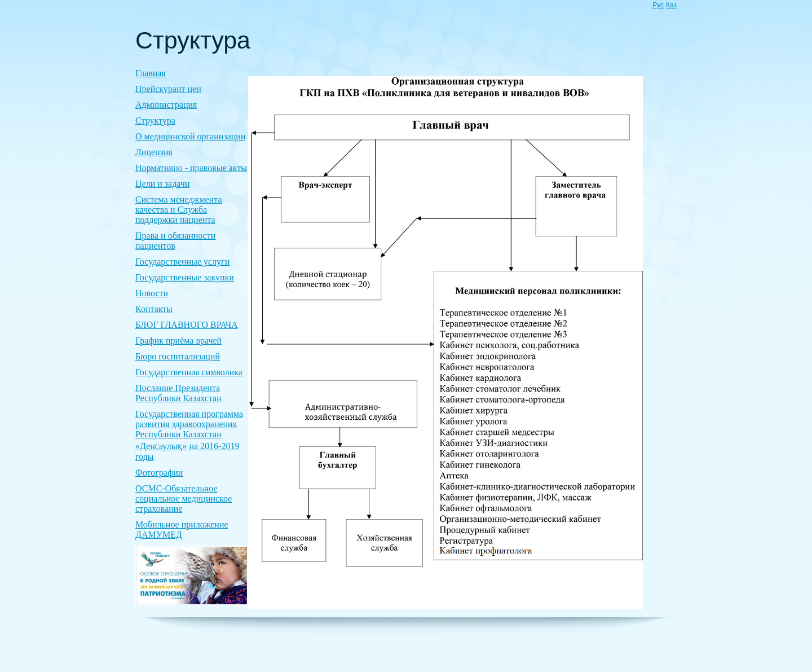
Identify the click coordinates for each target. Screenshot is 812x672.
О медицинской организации (190, 136)
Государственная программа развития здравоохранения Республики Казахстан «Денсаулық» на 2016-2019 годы (189, 435)
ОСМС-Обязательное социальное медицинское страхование (184, 498)
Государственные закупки (185, 277)
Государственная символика (189, 372)
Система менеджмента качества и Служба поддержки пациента (179, 210)
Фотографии (159, 473)
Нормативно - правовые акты (191, 168)
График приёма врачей (178, 341)
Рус (658, 5)
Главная (151, 73)
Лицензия (154, 152)
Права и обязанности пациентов (175, 241)
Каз (671, 5)
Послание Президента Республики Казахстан (178, 393)
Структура (155, 120)
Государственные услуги (182, 262)
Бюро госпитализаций (178, 356)
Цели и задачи (162, 184)
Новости (152, 293)
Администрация (166, 105)
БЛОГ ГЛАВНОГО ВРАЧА (187, 325)
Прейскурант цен (168, 89)
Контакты (154, 309)
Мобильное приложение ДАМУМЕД (182, 530)
